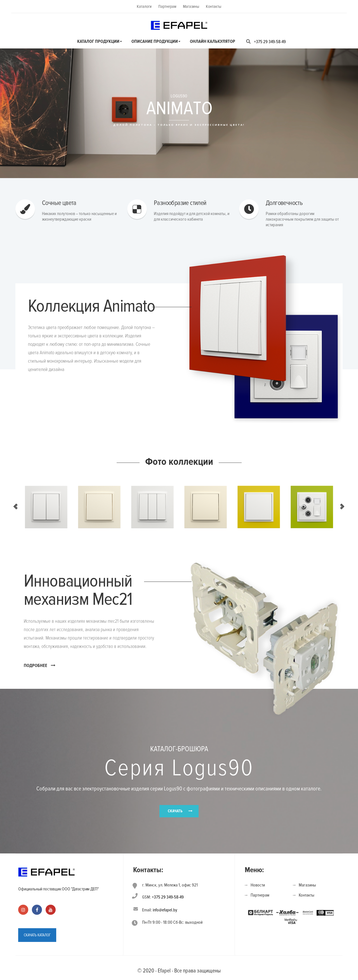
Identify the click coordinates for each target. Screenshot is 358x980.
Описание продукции (155, 41)
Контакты (214, 6)
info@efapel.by (165, 910)
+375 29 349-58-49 (270, 42)
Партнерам (167, 6)
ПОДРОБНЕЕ (40, 665)
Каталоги (144, 6)
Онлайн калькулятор (213, 41)
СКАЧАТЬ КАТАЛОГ (37, 935)
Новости (258, 885)
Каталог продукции (98, 41)
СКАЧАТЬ (175, 811)
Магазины (191, 6)
